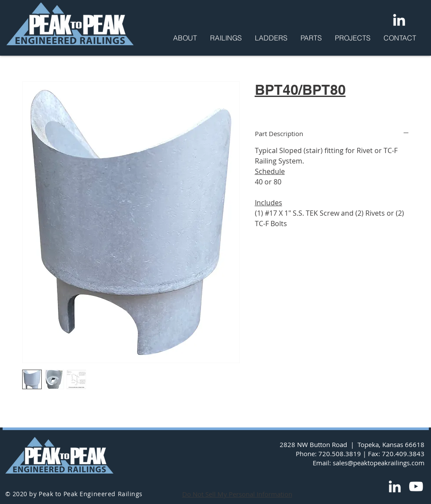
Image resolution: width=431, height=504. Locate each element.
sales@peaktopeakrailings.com (379, 463)
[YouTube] (416, 486)
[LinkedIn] (399, 20)
